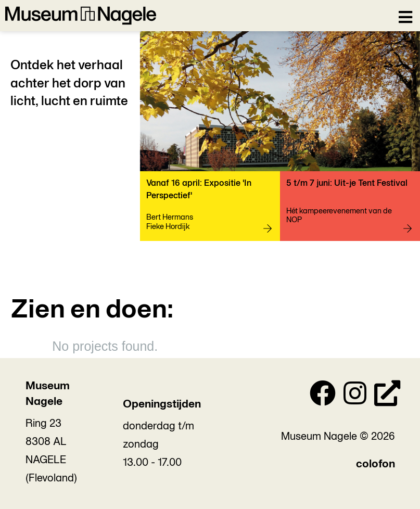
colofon (376, 465)
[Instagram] (355, 396)
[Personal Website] (387, 396)
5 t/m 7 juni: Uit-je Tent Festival (347, 183)
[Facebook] (323, 396)
